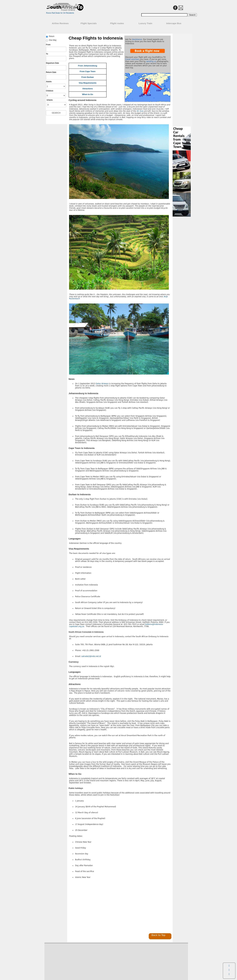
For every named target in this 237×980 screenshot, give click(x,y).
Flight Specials (89, 23)
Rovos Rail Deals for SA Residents (60, 13)
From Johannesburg (88, 66)
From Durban (88, 77)
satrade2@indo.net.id (91, 656)
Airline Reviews (60, 23)
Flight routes (117, 23)
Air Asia (140, 111)
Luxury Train (145, 23)
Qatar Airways (102, 384)
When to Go (88, 94)
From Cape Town (88, 71)
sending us (151, 61)
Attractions (88, 89)
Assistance (137, 39)
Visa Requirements (88, 83)
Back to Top (158, 935)
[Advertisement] (94, 907)
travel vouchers (132, 59)
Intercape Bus (174, 23)
